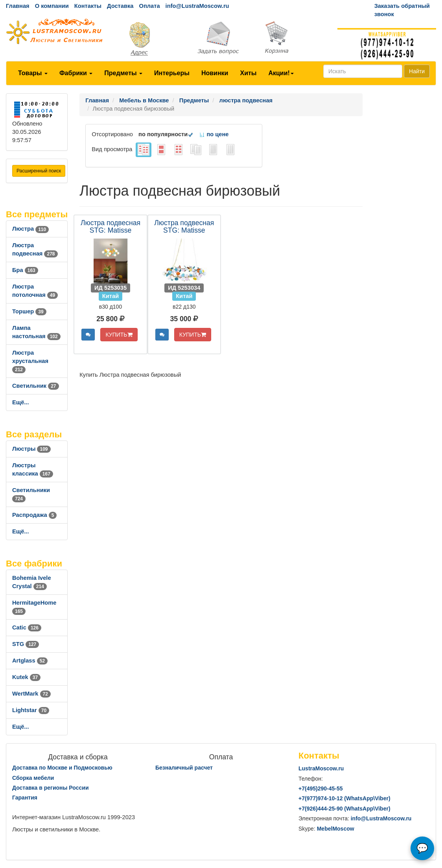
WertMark (31, 694)
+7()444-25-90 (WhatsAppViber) (344, 809)
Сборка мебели (33, 778)
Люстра (30, 229)
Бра (25, 270)
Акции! (281, 73)
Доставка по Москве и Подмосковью (62, 768)
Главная (18, 6)
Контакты (88, 6)
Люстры (31, 449)
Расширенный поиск (39, 171)
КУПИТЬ (119, 335)
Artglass (30, 661)
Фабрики (76, 73)
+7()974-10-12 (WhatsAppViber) (344, 798)
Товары (33, 73)
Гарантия (25, 798)
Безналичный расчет (184, 768)
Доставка (120, 6)
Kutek (26, 677)
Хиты (248, 73)
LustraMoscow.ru (321, 768)
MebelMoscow (336, 829)
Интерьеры (172, 73)
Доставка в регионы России (51, 788)
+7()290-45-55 (320, 788)
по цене (214, 134)
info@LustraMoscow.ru (197, 6)
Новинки (215, 73)
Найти (417, 71)
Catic (27, 627)
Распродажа (34, 515)
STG (26, 644)
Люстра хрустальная (30, 361)
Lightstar (31, 710)
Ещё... (21, 402)
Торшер (29, 311)
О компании (52, 6)
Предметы (123, 73)
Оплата (149, 6)
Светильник (36, 386)
